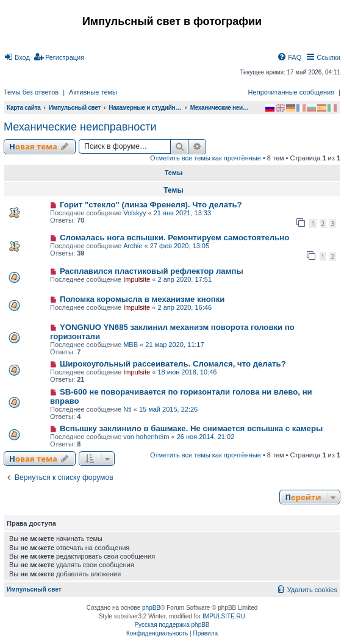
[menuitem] (17, 57)
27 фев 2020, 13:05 (180, 246)
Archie (133, 246)
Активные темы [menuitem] (93, 92)
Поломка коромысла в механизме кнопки (142, 299)
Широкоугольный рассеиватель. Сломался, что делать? (173, 364)
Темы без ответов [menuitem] (31, 92)
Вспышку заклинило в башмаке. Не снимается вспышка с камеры (191, 428)
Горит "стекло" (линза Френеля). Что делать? (151, 205)
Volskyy (134, 213)
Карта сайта (24, 108)
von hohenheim (146, 437)
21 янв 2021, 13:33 (182, 213)
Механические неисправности (80, 127)
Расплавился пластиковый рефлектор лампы (152, 271)
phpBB (151, 608)
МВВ (131, 345)
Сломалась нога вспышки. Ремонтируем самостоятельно (174, 238)
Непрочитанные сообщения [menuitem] (292, 92)
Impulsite (137, 279)
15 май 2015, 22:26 (168, 409)
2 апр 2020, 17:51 (185, 279)
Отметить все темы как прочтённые (206, 158)
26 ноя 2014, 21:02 (206, 437)
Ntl (127, 409)
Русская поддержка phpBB (172, 625)
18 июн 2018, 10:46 (187, 372)
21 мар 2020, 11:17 (174, 345)
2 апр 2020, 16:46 (185, 307)
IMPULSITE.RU (224, 616)
